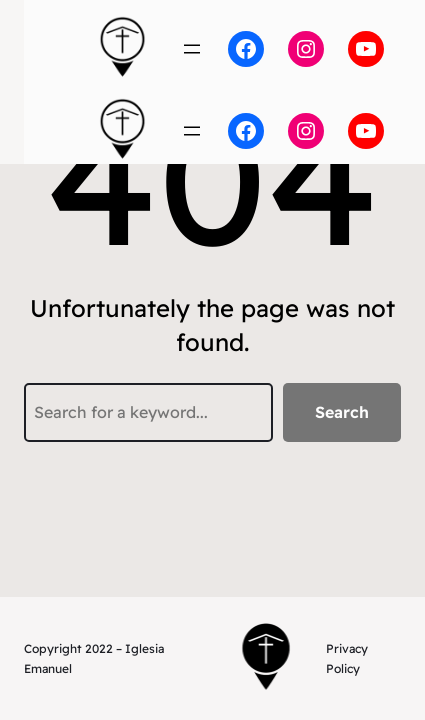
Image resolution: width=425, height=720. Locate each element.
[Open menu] (192, 49)
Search (342, 412)
